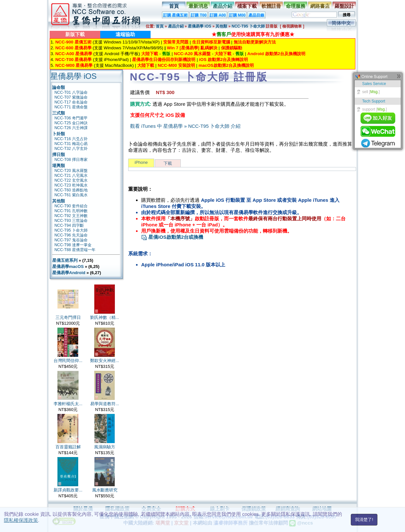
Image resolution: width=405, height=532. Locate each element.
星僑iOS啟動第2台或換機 (172, 237)
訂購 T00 (199, 15)
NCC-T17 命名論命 (71, 102)
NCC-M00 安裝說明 (176, 65)
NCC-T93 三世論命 (71, 221)
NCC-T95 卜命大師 (249, 26)
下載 (168, 163)
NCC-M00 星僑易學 (74, 65)
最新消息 (198, 6)
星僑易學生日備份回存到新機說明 (164, 60)
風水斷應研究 (105, 490)
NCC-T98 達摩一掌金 (73, 245)
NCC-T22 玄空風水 (71, 180)
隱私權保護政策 (21, 520)
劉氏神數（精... (105, 317)
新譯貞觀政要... (68, 490)
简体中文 (341, 23)
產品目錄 (256, 15)
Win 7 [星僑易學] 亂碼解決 (192, 48)
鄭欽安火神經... (105, 361)
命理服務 (296, 6)
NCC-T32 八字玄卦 (71, 149)
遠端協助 (125, 34)
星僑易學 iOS (200, 26)
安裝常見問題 (176, 42)
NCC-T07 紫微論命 (71, 97)
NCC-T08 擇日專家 (71, 160)
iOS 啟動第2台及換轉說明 (223, 60)
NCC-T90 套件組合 (71, 206)
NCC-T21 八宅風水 (71, 175)
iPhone (141, 162)
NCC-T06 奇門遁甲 (71, 118)
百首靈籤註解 (68, 447)
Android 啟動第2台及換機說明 (276, 54)
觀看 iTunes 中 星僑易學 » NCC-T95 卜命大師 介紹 (185, 126)
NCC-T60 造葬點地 (71, 190)
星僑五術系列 (65, 260)
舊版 (166, 54)
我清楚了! (364, 520)
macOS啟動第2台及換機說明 (226, 65)
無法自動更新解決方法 (255, 42)
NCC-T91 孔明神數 (71, 211)
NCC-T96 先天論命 (71, 235)
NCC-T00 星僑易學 (73, 60)
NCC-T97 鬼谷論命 (71, 240)
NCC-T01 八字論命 (71, 92)
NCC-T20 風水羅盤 (71, 171)
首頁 (174, 6)
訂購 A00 (218, 15)
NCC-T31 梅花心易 (71, 144)
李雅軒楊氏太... (68, 404)
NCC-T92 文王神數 (71, 216)
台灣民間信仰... (68, 361)
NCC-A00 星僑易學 (74, 54)
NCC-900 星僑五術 (73, 42)
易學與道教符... (105, 404)
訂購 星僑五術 (175, 15)
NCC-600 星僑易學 (73, 48)
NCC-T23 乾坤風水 (71, 185)
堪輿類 (59, 166)
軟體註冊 (271, 6)
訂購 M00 (237, 15)
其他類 (221, 26)
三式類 (59, 113)
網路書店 (320, 6)
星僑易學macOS (68, 266)
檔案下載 (247, 6)
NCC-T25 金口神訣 (71, 123)
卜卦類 (59, 134)
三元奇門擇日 (68, 317)
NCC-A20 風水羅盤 (192, 54)
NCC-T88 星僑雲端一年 (75, 250)
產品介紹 (223, 6)
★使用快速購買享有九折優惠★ (253, 34)
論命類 (59, 87)
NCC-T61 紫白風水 (71, 195)
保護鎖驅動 (232, 48)
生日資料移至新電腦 (211, 42)
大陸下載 (150, 54)
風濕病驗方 (105, 447)
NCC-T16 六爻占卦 (71, 139)
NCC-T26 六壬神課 (71, 128)
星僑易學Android (69, 273)
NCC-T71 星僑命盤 (71, 107)
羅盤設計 (344, 6)
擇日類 (59, 155)
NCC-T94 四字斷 (69, 225)
